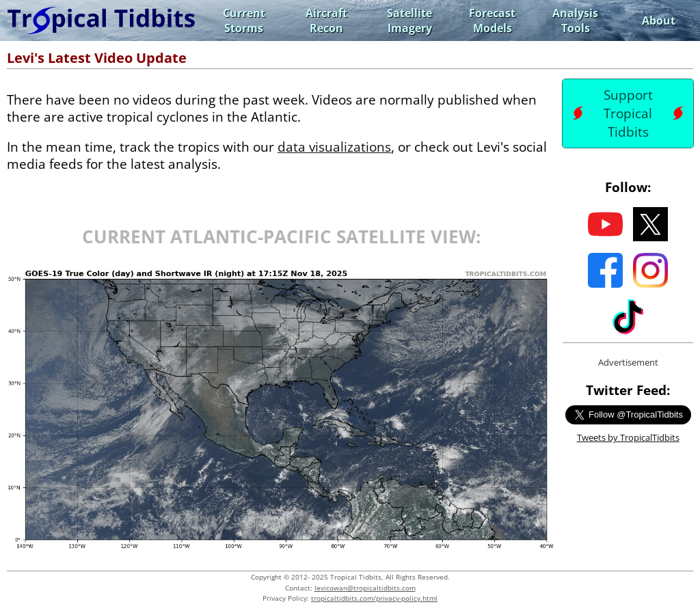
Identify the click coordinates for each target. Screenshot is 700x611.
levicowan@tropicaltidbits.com (365, 588)
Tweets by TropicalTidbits (628, 437)
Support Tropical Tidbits (628, 113)
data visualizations (334, 147)
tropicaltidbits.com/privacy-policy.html (374, 598)
